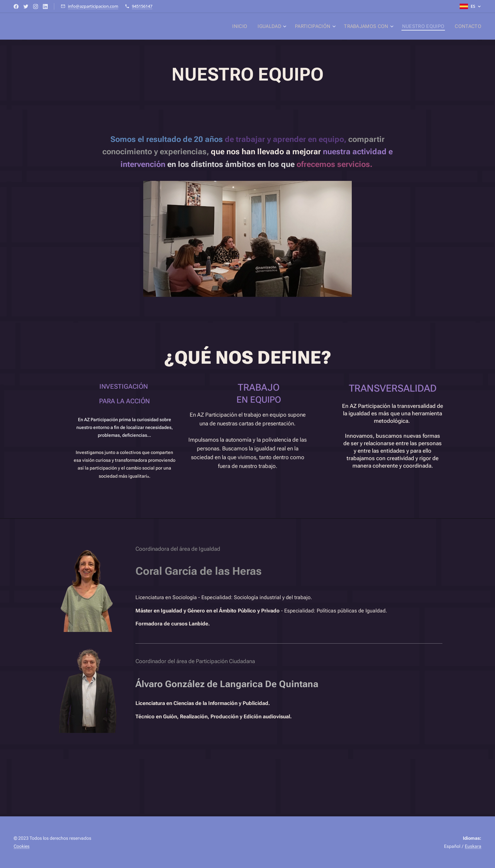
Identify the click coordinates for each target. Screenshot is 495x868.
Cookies (22, 846)
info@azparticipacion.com (93, 6)
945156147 (142, 6)
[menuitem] (247, 26)
